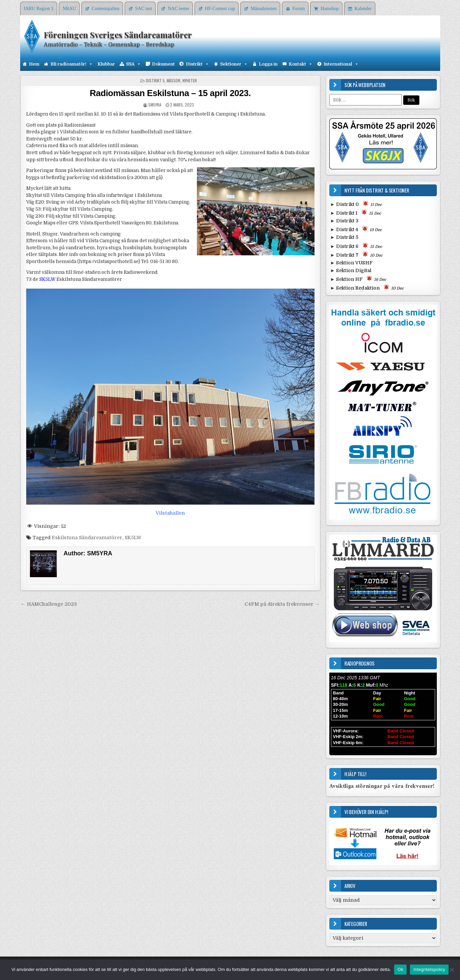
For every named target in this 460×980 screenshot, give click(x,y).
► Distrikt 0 (356, 204)
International (341, 64)
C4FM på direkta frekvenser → (282, 604)
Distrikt (197, 64)
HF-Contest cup (220, 9)
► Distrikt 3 (344, 221)
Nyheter (190, 80)
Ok (400, 969)
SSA (133, 64)
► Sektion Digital (351, 270)
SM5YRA (155, 105)
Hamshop (330, 9)
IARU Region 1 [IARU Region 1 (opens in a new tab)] (39, 9)
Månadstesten (264, 9)
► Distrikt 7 (356, 254)
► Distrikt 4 (356, 229)
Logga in (268, 64)
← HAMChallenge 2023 (49, 604)
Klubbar (106, 64)
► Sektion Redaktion (367, 287)
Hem (34, 64)
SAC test (143, 9)
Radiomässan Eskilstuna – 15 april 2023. (170, 93)
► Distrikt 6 (356, 246)
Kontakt (301, 64)
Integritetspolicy (429, 969)
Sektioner (234, 64)
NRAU (69, 9)
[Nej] (452, 970)
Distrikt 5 (155, 80)
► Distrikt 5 (344, 237)
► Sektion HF (358, 279)
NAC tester (178, 9)
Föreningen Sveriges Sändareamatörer (118, 35)
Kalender (363, 9)
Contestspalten (106, 9)
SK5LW (133, 538)
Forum (299, 9)
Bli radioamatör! (72, 64)
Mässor (174, 80)
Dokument (163, 64)
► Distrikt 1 (356, 212)
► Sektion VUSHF (351, 263)
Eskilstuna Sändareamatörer (87, 538)
